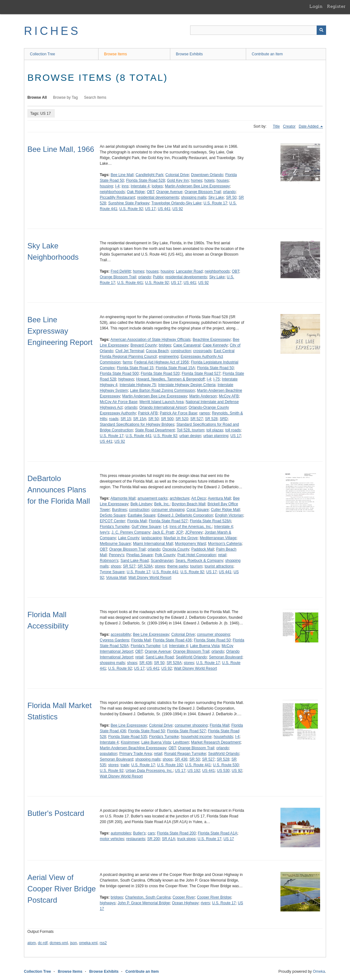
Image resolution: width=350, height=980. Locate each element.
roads (114, 419)
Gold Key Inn (178, 180)
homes (197, 180)
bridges (165, 345)
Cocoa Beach (157, 351)
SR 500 (167, 419)
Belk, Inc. (162, 504)
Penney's (117, 555)
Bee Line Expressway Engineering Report (60, 331)
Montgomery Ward (190, 544)
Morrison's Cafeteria (225, 544)
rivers (205, 903)
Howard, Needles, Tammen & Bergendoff (170, 379)
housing (106, 186)
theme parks (178, 566)
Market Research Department (216, 742)
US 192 (194, 771)
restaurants (136, 839)
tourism (196, 566)
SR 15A (140, 419)
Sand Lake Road (135, 561)
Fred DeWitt (121, 271)
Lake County (129, 538)
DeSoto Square (113, 515)
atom (32, 943)
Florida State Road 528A (210, 521)
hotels (209, 180)
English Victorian (229, 515)
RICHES (52, 31)
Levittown (181, 742)
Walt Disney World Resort (150, 578)
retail (222, 555)
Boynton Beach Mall (189, 504)
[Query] (258, 30)
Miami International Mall (153, 544)
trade (125, 765)
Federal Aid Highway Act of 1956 (161, 362)
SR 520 (182, 419)
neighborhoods (112, 192)
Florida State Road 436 (172, 640)
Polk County (165, 555)
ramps (204, 413)
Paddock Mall (203, 549)
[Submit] (321, 30)
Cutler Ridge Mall (225, 510)
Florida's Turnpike (115, 527)
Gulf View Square (146, 527)
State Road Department (155, 430)
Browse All (37, 97)
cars (151, 833)
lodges (157, 186)
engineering (169, 357)
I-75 (216, 379)
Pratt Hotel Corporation (197, 555)
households (223, 737)
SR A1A (168, 839)
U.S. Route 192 (170, 765)
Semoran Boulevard (226, 657)
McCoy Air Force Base (119, 402)
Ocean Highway (185, 903)
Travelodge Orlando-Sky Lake (176, 203)
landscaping (151, 538)
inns (125, 186)
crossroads (203, 351)
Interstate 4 (140, 186)
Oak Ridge (136, 192)
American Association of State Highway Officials (151, 340)
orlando (229, 192)
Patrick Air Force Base (179, 413)
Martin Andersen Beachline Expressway (133, 748)
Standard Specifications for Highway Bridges (137, 424)
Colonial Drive (177, 175)
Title (276, 126)
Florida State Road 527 (201, 374)
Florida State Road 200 (176, 833)
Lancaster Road (189, 271)
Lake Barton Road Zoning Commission (162, 390)
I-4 (117, 186)
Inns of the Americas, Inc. (191, 527)
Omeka (319, 972)
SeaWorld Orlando (192, 657)
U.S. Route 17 (215, 203)
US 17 (150, 209)
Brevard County (143, 345)
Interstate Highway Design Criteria (187, 385)
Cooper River (184, 897)
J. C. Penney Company (131, 532)
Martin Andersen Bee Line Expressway (197, 186)
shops (116, 566)
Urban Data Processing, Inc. (149, 771)
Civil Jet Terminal (129, 351)
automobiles (121, 833)
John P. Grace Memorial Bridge (144, 903)
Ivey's (104, 532)
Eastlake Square (142, 515)
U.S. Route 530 (226, 765)
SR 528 (211, 419)
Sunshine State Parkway (129, 203)
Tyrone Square (112, 572)
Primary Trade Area (135, 754)
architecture (180, 498)
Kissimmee (130, 742)
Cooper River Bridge (214, 897)
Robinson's (109, 561)
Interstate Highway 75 (138, 385)
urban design (190, 436)
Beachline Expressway (212, 340)
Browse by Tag (66, 97)
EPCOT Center (112, 521)
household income (196, 737)
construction (181, 351)
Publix (158, 277)
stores (160, 566)
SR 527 (197, 419)
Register (336, 6)
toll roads (233, 430)
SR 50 (231, 197)
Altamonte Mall (123, 498)
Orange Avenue (169, 192)
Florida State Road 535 (128, 737)
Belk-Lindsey (141, 504)
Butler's (139, 833)
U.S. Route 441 (130, 283)
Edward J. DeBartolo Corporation (185, 515)
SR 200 (154, 839)
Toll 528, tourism (191, 430)
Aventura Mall (219, 498)
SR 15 (126, 419)
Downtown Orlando (207, 175)
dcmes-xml (59, 943)
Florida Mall (137, 521)
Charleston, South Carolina (148, 897)
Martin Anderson (203, 396)
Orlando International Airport (163, 407)
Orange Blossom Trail (203, 192)
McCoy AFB (229, 396)
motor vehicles (112, 839)
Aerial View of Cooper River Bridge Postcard (62, 889)
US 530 (223, 771)
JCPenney (194, 532)
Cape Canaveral (187, 345)
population (108, 754)
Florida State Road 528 (145, 180)
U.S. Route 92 (131, 209)
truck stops (186, 839)
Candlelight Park (150, 175)
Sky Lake (216, 197)
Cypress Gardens (114, 640)
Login (316, 6)
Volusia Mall (116, 578)
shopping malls (194, 197)
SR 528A (145, 566)
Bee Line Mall (122, 175)
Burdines (119, 510)
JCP (180, 532)
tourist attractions (219, 566)
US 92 (178, 209)
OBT (150, 192)
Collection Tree (42, 54)
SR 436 (145, 663)
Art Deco (199, 498)
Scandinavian (162, 561)
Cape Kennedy (215, 345)
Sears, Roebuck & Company (199, 561)
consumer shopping (168, 510)
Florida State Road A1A (218, 833)
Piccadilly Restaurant (117, 197)
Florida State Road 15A (175, 368)
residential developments (158, 197)
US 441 (164, 209)
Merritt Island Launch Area (161, 402)
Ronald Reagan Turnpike (185, 754)
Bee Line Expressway (151, 634)
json (73, 943)
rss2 (103, 943)
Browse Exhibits (189, 54)
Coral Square (198, 510)
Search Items (95, 97)
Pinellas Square (139, 555)
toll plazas (215, 430)
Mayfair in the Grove (181, 538)
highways (126, 379)
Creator (289, 126)
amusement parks (152, 498)
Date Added (309, 126)
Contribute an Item (267, 54)
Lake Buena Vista (205, 646)
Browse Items (116, 54)
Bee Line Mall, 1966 (61, 149)
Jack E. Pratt (163, 532)
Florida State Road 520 (160, 374)
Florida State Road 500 (119, 374)
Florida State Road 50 (215, 368)
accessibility (121, 634)
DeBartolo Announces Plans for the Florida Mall (59, 490)
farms (127, 362)
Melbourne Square (115, 544)
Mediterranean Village (218, 538)
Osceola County (176, 549)
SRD (224, 419)
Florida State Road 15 (135, 368)
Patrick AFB (148, 413)
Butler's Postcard (56, 813)
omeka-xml (88, 943)
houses (223, 180)
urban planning (216, 436)
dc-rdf (43, 943)
